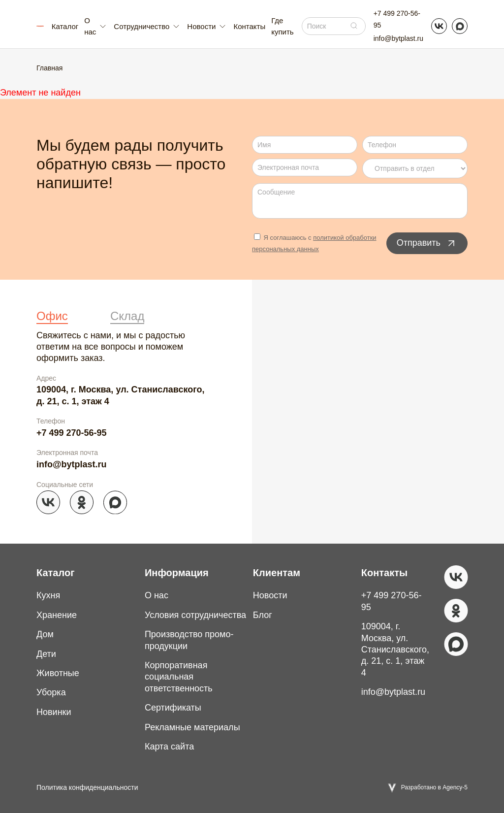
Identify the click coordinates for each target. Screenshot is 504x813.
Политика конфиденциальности (87, 787)
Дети (46, 654)
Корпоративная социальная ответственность (179, 677)
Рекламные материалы (192, 727)
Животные (58, 673)
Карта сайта (169, 747)
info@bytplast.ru (398, 38)
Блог (263, 615)
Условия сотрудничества (195, 615)
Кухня (48, 595)
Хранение (57, 615)
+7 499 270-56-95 (397, 19)
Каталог (65, 26)
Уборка (51, 692)
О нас (157, 595)
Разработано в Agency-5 (434, 787)
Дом (45, 634)
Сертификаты (173, 708)
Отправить (427, 243)
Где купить (282, 26)
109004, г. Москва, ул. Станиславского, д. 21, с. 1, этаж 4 (120, 395)
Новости (270, 595)
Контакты (249, 26)
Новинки (54, 712)
